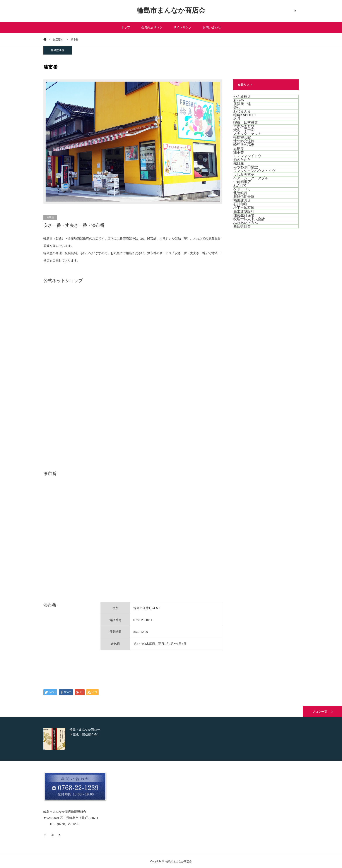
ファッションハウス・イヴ (254, 171)
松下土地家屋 (244, 208)
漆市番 (239, 152)
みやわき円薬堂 (246, 167)
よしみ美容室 (244, 174)
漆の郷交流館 (244, 141)
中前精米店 (242, 182)
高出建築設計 (244, 211)
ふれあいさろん (246, 223)
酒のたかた (242, 160)
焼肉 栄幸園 (244, 130)
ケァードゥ (242, 189)
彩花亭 (239, 100)
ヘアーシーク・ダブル (251, 178)
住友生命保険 (244, 215)
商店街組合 (242, 226)
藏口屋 (239, 163)
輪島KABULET (245, 115)
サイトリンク (183, 27)
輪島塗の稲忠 (244, 145)
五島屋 (239, 148)
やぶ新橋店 (242, 97)
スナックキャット (247, 134)
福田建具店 (242, 200)
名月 (237, 119)
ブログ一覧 (320, 712)
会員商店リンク (152, 27)
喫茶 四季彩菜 (246, 122)
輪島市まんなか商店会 (171, 10)
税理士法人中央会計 (249, 219)
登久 (237, 108)
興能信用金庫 (244, 197)
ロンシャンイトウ (247, 156)
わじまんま (242, 111)
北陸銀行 (240, 193)
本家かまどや (244, 126)
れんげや (240, 186)
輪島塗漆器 (58, 50)
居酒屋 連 (242, 104)
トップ (126, 27)
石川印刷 (240, 204)
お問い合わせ (212, 27)
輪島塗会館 (242, 137)
